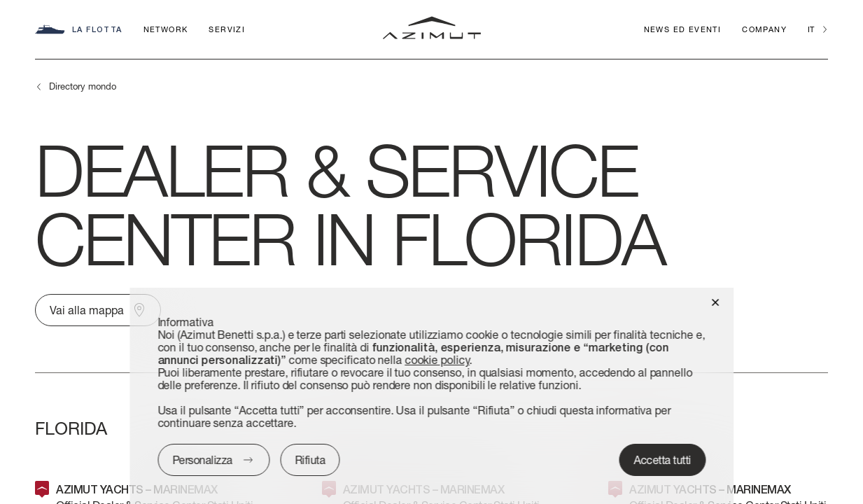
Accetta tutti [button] (663, 460)
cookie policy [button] (437, 359)
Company (764, 29)
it (811, 29)
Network (166, 29)
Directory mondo (83, 86)
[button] (715, 301)
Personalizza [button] (202, 460)
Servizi (227, 29)
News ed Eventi (683, 29)
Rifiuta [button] (310, 460)
